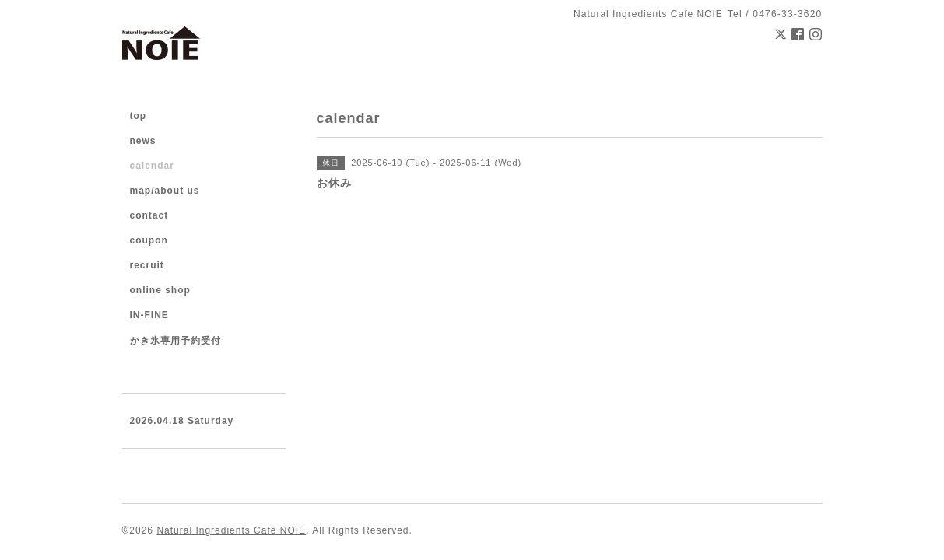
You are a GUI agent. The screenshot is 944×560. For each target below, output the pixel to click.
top (139, 116)
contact (149, 215)
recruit (147, 265)
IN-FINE (149, 315)
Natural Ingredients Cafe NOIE (231, 530)
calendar (152, 166)
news (143, 141)
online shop (160, 290)
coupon (149, 240)
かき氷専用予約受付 (175, 341)
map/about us (165, 191)
